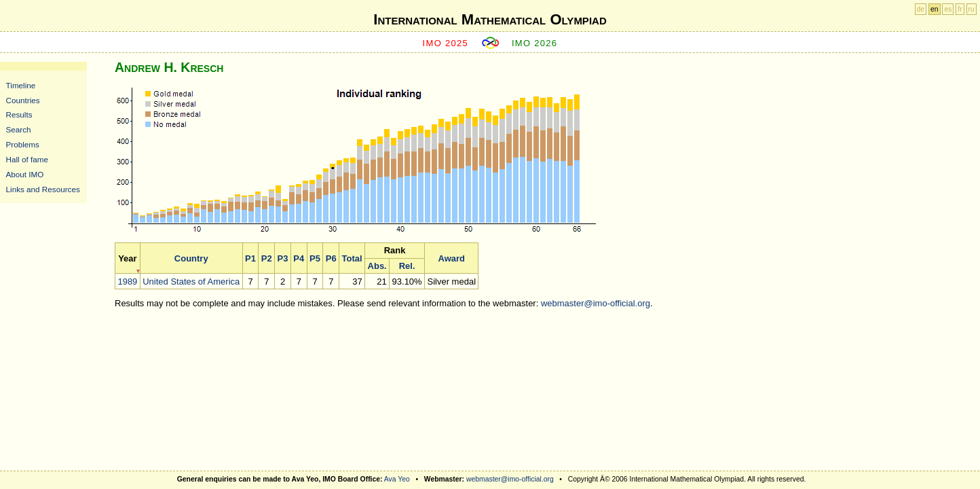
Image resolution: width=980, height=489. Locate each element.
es (948, 9)
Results (19, 114)
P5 (315, 258)
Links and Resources (43, 189)
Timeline (21, 85)
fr (960, 9)
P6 (331, 258)
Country (191, 258)
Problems (23, 144)
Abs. (377, 266)
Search (19, 129)
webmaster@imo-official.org (596, 303)
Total (352, 258)
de (921, 9)
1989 (127, 282)
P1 (250, 258)
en (935, 9)
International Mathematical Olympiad (490, 19)
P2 (267, 258)
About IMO (25, 174)
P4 (299, 258)
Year (127, 258)
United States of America (191, 282)
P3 (283, 258)
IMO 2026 (535, 43)
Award (452, 258)
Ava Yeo (397, 479)
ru (972, 9)
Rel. (407, 266)
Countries (23, 100)
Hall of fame (27, 159)
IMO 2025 (446, 43)
